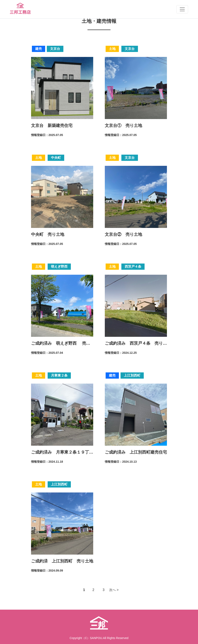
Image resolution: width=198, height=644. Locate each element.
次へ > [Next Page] (114, 590)
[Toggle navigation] (182, 9)
